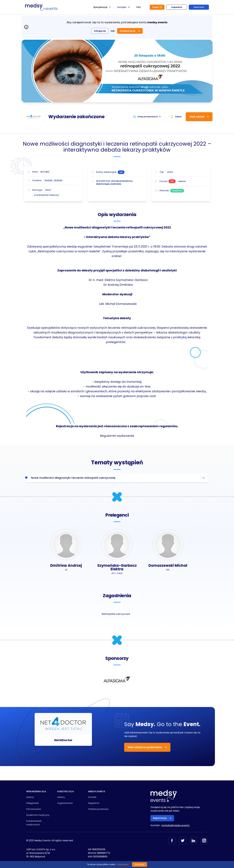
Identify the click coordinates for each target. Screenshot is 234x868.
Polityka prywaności (98, 809)
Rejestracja (199, 7)
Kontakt (92, 797)
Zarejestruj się (130, 31)
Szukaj (157, 7)
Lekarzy (30, 797)
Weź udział (199, 117)
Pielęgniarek (32, 803)
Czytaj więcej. (123, 864)
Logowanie (177, 7)
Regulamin (94, 803)
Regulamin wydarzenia (117, 436)
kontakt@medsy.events (176, 825)
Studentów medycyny (38, 815)
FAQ (139, 7)
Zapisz (176, 117)
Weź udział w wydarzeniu (147, 747)
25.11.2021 (45, 172)
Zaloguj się (100, 31)
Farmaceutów (34, 809)
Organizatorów (65, 803)
